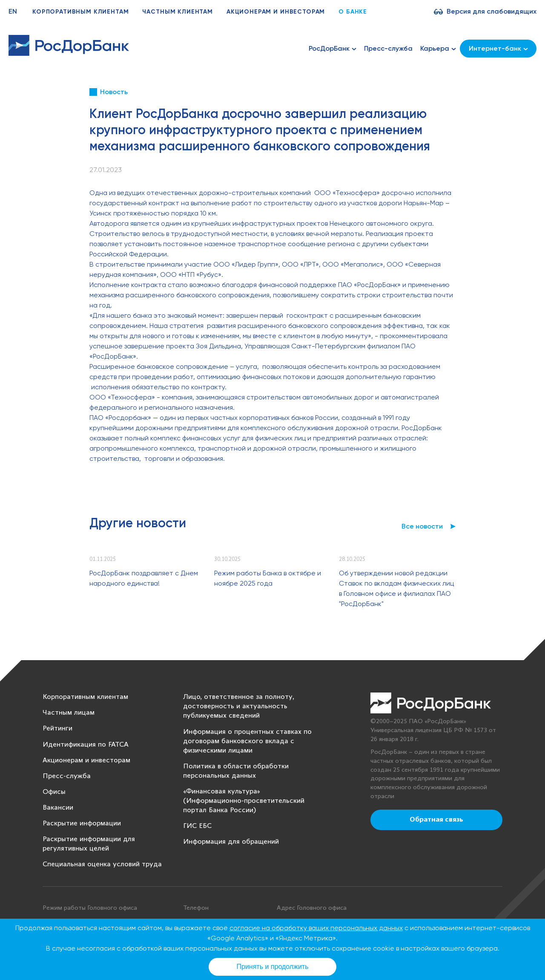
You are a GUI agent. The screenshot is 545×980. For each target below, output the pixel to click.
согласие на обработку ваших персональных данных (316, 928)
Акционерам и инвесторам (276, 12)
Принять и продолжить (273, 967)
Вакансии (58, 808)
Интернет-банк (498, 48)
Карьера (438, 49)
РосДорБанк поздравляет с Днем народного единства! (144, 578)
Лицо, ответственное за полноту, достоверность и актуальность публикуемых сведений (239, 706)
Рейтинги (57, 729)
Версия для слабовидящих (492, 11)
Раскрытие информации (82, 823)
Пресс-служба (388, 48)
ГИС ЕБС (197, 826)
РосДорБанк (333, 49)
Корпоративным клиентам (80, 12)
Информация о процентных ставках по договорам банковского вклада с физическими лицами (247, 741)
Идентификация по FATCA (86, 745)
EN (13, 11)
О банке (353, 12)
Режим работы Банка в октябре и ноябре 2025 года (268, 578)
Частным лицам (69, 713)
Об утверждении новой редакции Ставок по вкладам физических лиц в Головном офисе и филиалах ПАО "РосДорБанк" (396, 588)
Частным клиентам (177, 12)
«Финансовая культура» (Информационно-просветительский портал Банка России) (244, 801)
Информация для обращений (231, 842)
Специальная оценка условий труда (102, 864)
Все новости (422, 526)
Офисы (54, 792)
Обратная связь (436, 820)
